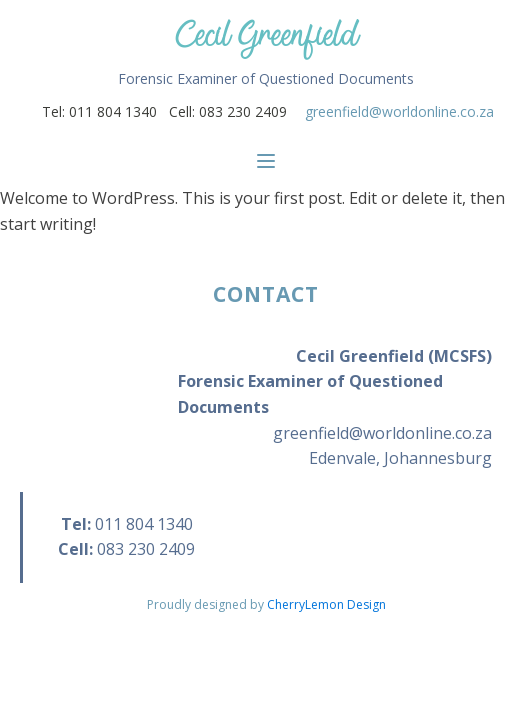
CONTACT (266, 294)
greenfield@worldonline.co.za (399, 111)
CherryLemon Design (326, 604)
